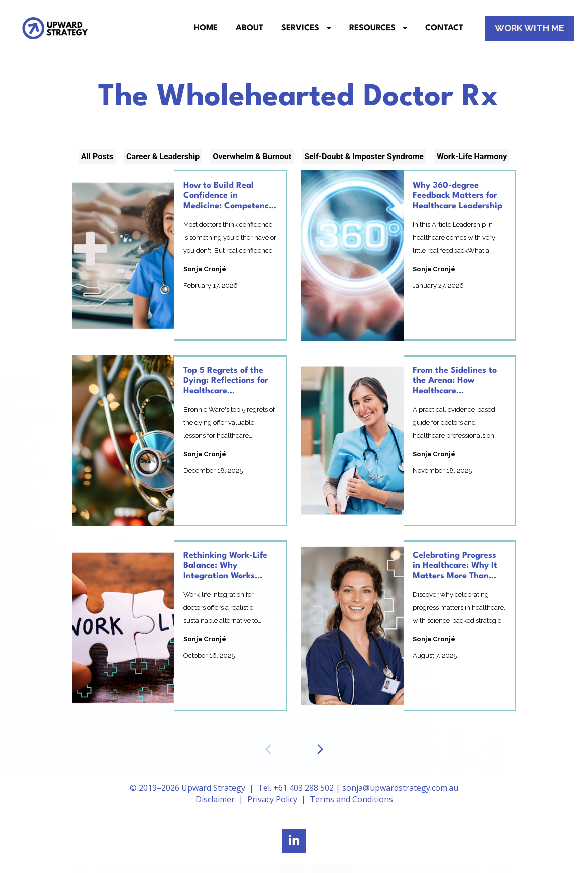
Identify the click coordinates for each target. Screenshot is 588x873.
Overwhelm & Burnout (252, 165)
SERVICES (306, 32)
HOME (206, 32)
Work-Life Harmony (472, 165)
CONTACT (444, 32)
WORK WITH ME (530, 32)
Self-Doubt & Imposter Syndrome (364, 165)
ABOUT (249, 32)
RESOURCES (378, 32)
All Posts (97, 165)
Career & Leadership (163, 165)
